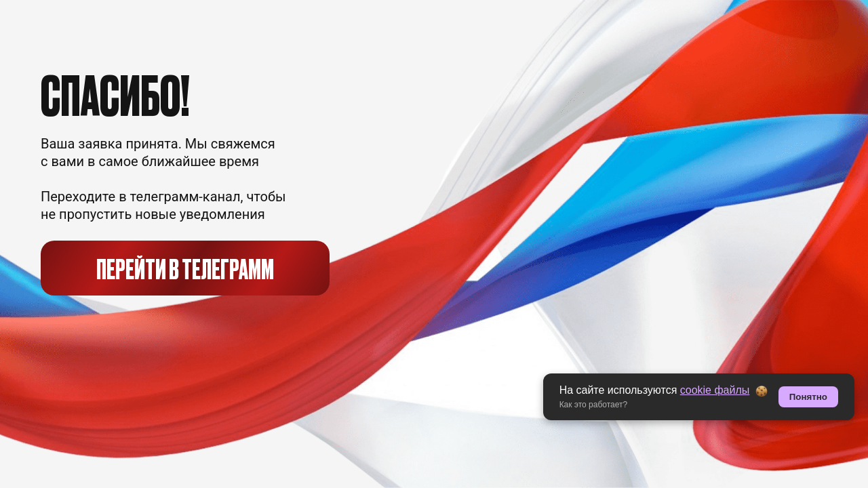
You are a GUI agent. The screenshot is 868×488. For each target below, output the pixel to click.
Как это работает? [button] (594, 405)
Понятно (808, 397)
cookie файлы (715, 390)
